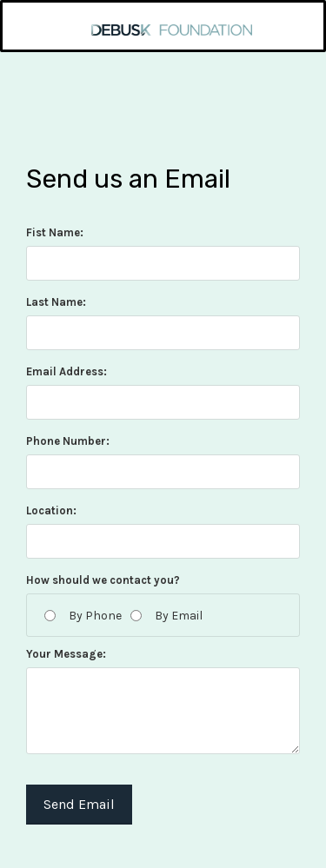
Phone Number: (68, 441)
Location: (51, 510)
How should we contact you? (103, 580)
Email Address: (67, 371)
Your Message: (66, 654)
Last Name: (56, 302)
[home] (163, 19)
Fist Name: (55, 232)
